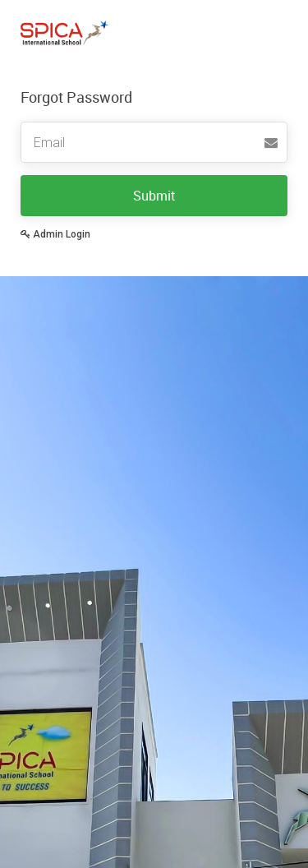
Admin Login (55, 234)
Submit (154, 196)
